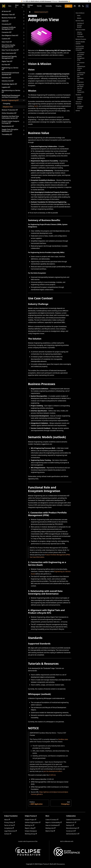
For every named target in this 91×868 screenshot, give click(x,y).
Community (49, 6)
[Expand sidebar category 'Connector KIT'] (24, 32)
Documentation (63, 1)
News (10, 6)
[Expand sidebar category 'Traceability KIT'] (24, 134)
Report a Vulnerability (53, 822)
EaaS (36, 106)
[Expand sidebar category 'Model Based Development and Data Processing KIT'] (24, 96)
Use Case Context (80, 30)
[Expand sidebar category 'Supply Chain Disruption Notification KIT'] (24, 130)
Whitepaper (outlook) (80, 107)
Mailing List (30, 825)
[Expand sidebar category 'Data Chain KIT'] (24, 42)
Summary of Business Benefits (80, 25)
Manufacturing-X (73, 828)
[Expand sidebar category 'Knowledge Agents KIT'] (24, 84)
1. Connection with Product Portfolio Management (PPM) (81, 56)
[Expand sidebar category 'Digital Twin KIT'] (24, 61)
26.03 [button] (68, 6)
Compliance (9, 828)
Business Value (80, 21)
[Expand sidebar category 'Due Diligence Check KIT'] (24, 35)
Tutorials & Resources (79, 103)
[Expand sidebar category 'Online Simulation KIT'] (24, 113)
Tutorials (39, 6)
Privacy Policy (10, 822)
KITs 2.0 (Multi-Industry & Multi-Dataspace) (39, 1)
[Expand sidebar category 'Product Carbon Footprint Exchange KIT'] (24, 122)
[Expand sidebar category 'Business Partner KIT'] (24, 18)
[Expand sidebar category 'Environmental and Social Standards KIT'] (24, 74)
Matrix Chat (50, 831)
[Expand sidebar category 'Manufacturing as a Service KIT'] (24, 91)
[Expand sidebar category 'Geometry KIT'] (24, 78)
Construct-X (71, 831)
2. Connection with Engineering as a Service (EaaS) (81, 66)
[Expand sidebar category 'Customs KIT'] (24, 39)
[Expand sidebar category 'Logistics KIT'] (24, 87)
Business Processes (81, 39)
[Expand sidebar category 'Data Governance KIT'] (24, 53)
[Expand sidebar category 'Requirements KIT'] (24, 126)
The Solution (80, 37)
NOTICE (78, 111)
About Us (17, 6)
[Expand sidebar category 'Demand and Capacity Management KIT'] (24, 57)
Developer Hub (30, 6)
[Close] (89, 1)
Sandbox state (63, 739)
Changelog (58, 6)
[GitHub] (79, 6)
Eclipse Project (30, 820)
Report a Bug (30, 828)
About (7, 820)
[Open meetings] (75, 6)
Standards (78, 95)
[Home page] (30, 12)
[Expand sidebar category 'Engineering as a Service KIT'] (24, 69)
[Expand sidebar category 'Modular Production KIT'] (24, 110)
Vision (79, 16)
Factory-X (70, 825)
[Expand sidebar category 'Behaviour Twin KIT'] (24, 15)
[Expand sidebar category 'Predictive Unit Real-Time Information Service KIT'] (24, 117)
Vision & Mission (80, 13)
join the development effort (53, 771)
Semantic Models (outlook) (80, 43)
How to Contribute (52, 825)
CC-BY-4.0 (52, 775)
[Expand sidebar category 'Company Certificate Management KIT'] (24, 28)
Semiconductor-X (73, 834)
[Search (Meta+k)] (87, 6)
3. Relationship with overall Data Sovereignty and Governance (81, 77)
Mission (79, 18)
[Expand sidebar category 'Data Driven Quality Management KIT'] (24, 46)
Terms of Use (9, 825)
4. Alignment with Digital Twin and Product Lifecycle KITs (81, 88)
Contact (8, 834)
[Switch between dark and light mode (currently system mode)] (83, 6)
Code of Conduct (52, 820)
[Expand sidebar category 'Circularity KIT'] (24, 24)
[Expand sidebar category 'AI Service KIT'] (24, 11)
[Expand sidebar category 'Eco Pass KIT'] (24, 65)
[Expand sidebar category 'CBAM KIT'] (24, 21)
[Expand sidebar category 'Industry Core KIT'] (24, 81)
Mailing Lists (50, 828)
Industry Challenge (80, 33)
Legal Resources (10, 831)
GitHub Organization (33, 822)
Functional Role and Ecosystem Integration (80, 48)
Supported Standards (80, 98)
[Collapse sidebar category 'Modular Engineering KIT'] (24, 100)
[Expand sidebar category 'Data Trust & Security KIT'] (24, 50)
